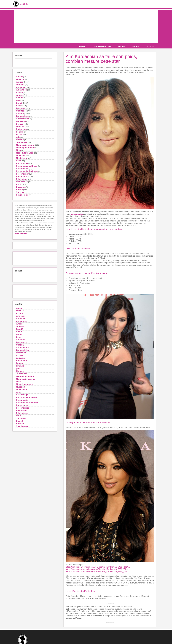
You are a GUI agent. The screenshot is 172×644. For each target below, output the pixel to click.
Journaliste (22, 142)
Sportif (19, 189)
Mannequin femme (25, 145)
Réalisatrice (22, 181)
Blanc (19, 100)
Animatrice (21, 90)
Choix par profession (102, 46)
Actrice (20, 82)
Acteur (19, 76)
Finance (20, 134)
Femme (20, 132)
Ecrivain (20, 124)
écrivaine (21, 126)
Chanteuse (21, 111)
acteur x (20, 79)
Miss (18, 150)
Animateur (21, 87)
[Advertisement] (86, 26)
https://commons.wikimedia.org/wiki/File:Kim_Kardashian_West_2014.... (98, 567)
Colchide (20, 4)
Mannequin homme (26, 147)
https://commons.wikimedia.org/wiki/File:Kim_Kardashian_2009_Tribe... (98, 569)
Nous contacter (21, 233)
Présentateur (22, 174)
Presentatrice (23, 176)
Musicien (21, 155)
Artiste (19, 92)
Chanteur (21, 108)
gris (18, 137)
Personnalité (22, 168)
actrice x (20, 84)
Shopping (21, 187)
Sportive (20, 192)
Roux (19, 184)
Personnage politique (27, 166)
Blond (19, 103)
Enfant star (21, 129)
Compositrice (23, 118)
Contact (136, 46)
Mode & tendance (25, 153)
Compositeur (22, 116)
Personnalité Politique (27, 171)
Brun (19, 105)
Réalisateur (22, 179)
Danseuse (21, 121)
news (19, 160)
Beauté (20, 97)
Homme (20, 139)
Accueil (82, 46)
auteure (20, 95)
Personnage (22, 163)
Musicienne (22, 158)
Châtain (121, 46)
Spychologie (22, 195)
